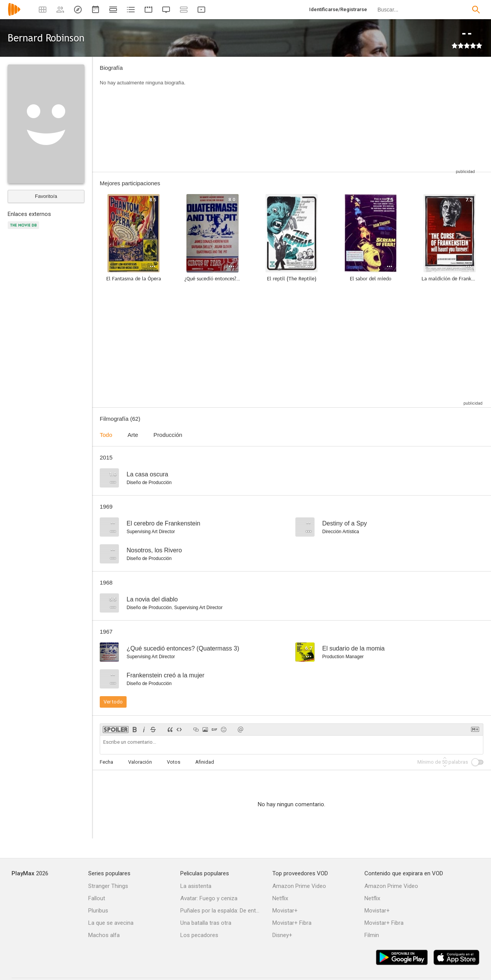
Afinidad (205, 762)
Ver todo (113, 702)
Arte (133, 435)
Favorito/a (46, 196)
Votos (174, 762)
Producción (168, 435)
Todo (106, 435)
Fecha (106, 762)
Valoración (140, 762)
